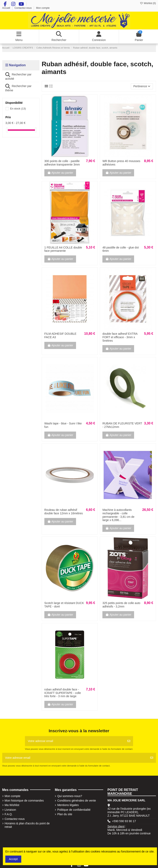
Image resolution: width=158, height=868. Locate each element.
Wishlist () (148, 3)
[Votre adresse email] (75, 741)
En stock (18, 109)
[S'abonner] (129, 741)
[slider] (7, 130)
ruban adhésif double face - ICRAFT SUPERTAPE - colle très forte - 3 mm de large (63, 693)
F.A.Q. (9, 814)
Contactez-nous (23, 8)
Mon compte (43, 8)
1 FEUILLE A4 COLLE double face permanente (63, 249)
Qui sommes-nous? (70, 796)
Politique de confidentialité (74, 810)
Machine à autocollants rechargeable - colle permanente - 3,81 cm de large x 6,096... (118, 515)
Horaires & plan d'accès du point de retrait (27, 825)
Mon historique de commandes (24, 801)
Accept (13, 859)
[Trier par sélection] (142, 86)
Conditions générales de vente (77, 801)
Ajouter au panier (60, 173)
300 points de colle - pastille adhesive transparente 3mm (62, 163)
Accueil (7, 8)
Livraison (10, 810)
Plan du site (65, 814)
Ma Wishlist (12, 805)
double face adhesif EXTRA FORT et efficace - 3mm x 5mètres (120, 337)
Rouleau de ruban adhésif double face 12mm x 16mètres (64, 512)
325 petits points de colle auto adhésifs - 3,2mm (121, 605)
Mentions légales (68, 805)
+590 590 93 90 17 (124, 821)
